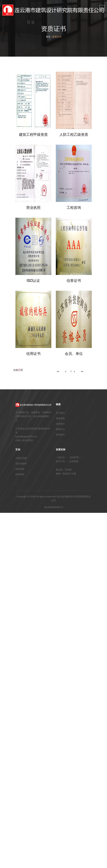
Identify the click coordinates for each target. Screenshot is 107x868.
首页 (48, 37)
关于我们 (60, 413)
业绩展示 (60, 424)
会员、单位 (74, 354)
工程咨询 (74, 208)
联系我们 (60, 435)
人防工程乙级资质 (74, 135)
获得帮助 (20, 474)
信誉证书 (74, 281)
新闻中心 (60, 429)
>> (82, 372)
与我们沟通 (21, 458)
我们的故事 (21, 464)
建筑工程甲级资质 (33, 135)
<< (58, 372)
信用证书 (33, 354)
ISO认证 (33, 281)
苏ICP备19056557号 (54, 507)
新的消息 (20, 469)
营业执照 (33, 208)
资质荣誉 (60, 418)
